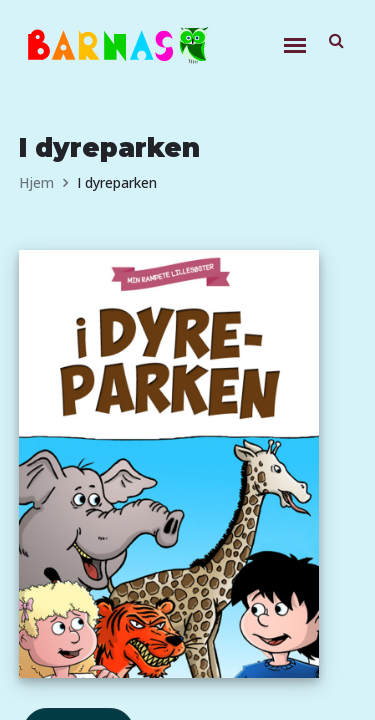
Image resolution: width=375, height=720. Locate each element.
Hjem (36, 182)
